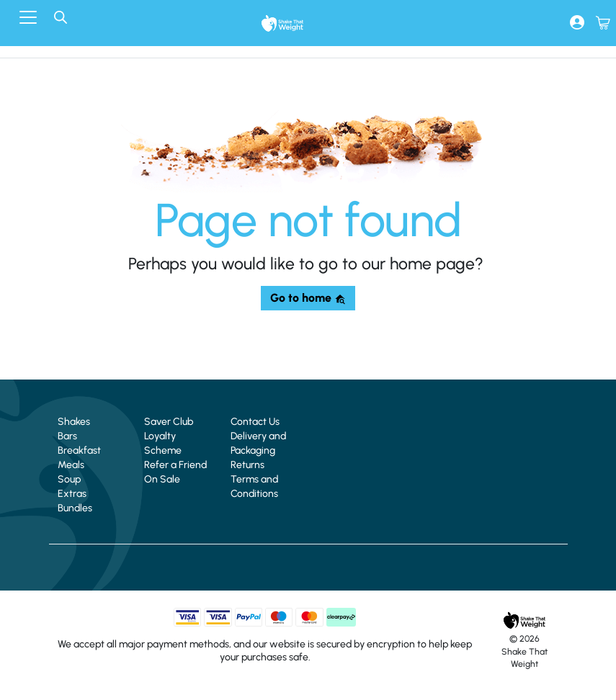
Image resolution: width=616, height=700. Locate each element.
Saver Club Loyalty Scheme (169, 436)
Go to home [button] (308, 298)
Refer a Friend (175, 465)
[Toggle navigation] (28, 17)
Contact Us (255, 422)
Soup (69, 479)
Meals (71, 465)
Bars (67, 436)
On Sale (162, 479)
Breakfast (79, 450)
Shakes (74, 422)
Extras (72, 494)
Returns (247, 465)
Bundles (75, 508)
